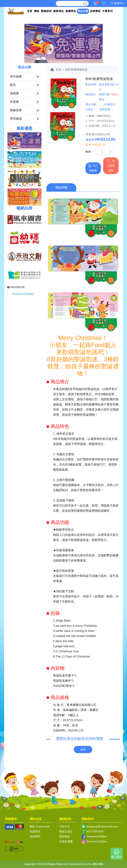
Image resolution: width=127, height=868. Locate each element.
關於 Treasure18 (40, 827)
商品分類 (83, 11)
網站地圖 (98, 864)
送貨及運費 (66, 841)
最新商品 (59, 11)
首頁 (30, 11)
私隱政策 (35, 832)
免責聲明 (35, 836)
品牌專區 (95, 11)
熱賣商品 (71, 11)
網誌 (37, 11)
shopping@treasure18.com (102, 827)
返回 (83, 749)
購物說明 (46, 11)
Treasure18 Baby (23, 294)
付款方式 (65, 827)
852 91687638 (95, 832)
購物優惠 (65, 836)
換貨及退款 (66, 832)
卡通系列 (107, 11)
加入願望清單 (111, 166)
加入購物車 (93, 168)
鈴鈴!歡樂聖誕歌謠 (76, 70)
